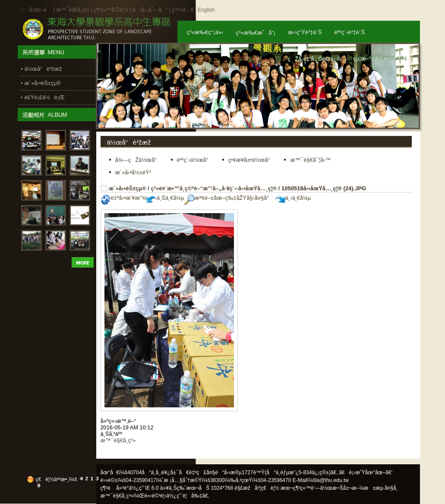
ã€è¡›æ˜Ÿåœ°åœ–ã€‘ (366, 472)
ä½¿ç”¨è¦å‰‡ (184, 496)
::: (23, 9)
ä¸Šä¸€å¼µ (165, 198)
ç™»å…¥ (183, 10)
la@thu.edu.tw (332, 480)
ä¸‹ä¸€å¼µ (293, 198)
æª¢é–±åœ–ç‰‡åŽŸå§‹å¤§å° (229, 198)
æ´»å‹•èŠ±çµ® (128, 188)
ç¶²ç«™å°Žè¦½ (111, 10)
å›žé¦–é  (41, 10)
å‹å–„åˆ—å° (150, 10)
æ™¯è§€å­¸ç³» (73, 10)
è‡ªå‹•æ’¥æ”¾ (123, 198)
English (206, 10)
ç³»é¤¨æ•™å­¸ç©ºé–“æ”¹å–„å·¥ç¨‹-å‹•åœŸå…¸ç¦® (214, 188)
